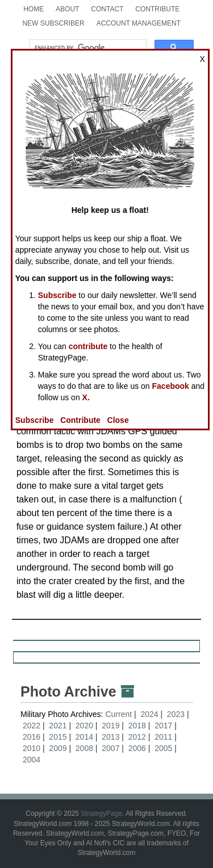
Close (118, 420)
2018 (137, 726)
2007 (110, 748)
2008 (84, 748)
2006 (137, 748)
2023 (176, 714)
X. (86, 397)
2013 (110, 737)
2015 (58, 737)
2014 (84, 737)
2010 (32, 748)
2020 (84, 726)
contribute (88, 346)
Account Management (139, 23)
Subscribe (57, 295)
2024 (149, 714)
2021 (58, 726)
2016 (32, 737)
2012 (137, 737)
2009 (58, 748)
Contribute (157, 9)
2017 (163, 726)
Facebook (171, 386)
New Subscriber (53, 23)
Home (34, 9)
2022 (32, 726)
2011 (163, 737)
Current (120, 714)
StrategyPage (101, 814)
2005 (163, 748)
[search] (87, 48)
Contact (107, 9)
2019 (110, 726)
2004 (32, 760)
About (67, 9)
